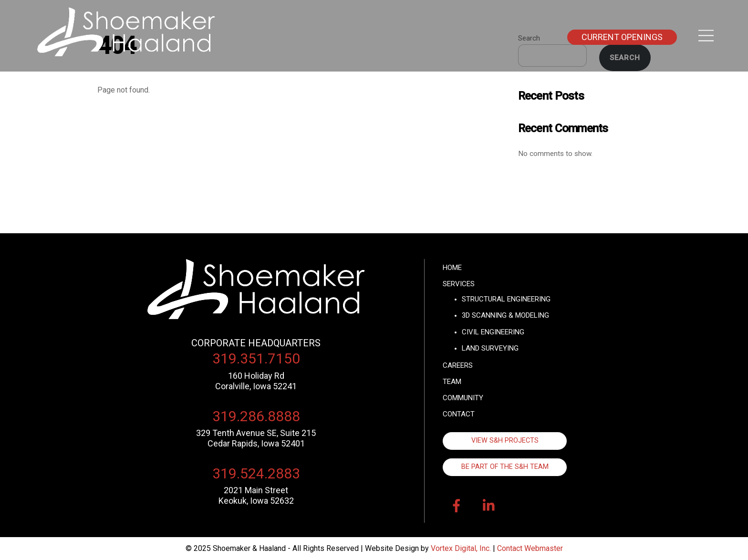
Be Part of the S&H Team (505, 467)
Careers (458, 365)
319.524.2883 (256, 473)
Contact (459, 414)
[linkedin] (491, 506)
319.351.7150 (256, 358)
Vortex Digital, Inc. (461, 548)
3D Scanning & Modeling (505, 315)
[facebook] (458, 506)
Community (463, 398)
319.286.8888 (256, 416)
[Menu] (706, 36)
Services (459, 284)
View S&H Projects (505, 441)
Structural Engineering (506, 299)
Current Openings (622, 37)
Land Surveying (490, 348)
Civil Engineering (493, 332)
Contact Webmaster (530, 548)
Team (452, 382)
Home (452, 268)
